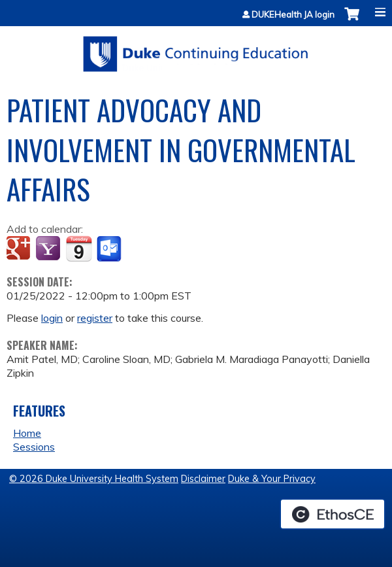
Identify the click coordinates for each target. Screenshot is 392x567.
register (95, 318)
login (52, 318)
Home (27, 433)
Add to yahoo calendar (49, 249)
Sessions (34, 447)
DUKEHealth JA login (293, 15)
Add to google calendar (20, 249)
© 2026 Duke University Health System (94, 479)
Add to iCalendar (79, 249)
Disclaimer (203, 479)
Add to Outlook (110, 249)
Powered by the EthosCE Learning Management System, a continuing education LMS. (333, 514)
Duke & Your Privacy (272, 479)
